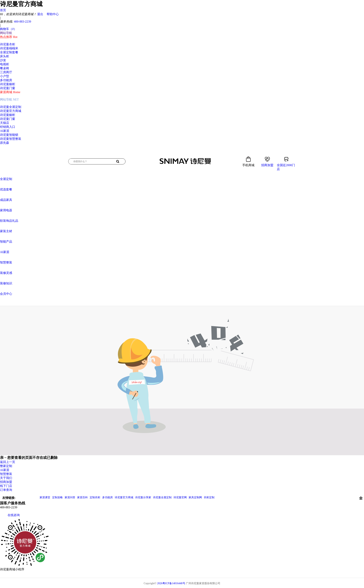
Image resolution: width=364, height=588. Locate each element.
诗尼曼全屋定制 (11, 107)
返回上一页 (8, 462)
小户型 (5, 76)
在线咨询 (10, 515)
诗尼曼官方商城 (11, 111)
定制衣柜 (95, 497)
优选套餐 (6, 189)
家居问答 (70, 497)
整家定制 (6, 466)
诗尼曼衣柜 (8, 44)
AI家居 (5, 131)
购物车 (8, 29)
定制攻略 (57, 497)
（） (13, 29)
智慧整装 (6, 262)
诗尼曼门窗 (8, 88)
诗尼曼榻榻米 (9, 48)
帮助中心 (53, 14)
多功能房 (6, 80)
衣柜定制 (209, 497)
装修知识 (6, 283)
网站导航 (6, 33)
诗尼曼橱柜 (8, 84)
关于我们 (6, 478)
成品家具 (6, 200)
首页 (3, 10)
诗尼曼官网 (180, 497)
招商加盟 (6, 482)
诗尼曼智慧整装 (11, 139)
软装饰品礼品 (9, 221)
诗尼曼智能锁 (9, 135)
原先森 (5, 143)
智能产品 (6, 242)
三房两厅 (6, 72)
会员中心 (6, 294)
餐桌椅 (5, 68)
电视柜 (5, 64)
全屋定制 (6, 179)
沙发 (3, 60)
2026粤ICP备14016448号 (171, 583)
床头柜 (5, 56)
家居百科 (82, 497)
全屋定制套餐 (9, 52)
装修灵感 (6, 273)
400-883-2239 (22, 22)
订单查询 (6, 490)
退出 (40, 14)
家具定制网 (195, 497)
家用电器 (6, 210)
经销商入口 (8, 127)
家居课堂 (45, 497)
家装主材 (6, 231)
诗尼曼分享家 (143, 497)
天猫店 (5, 123)
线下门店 (6, 486)
